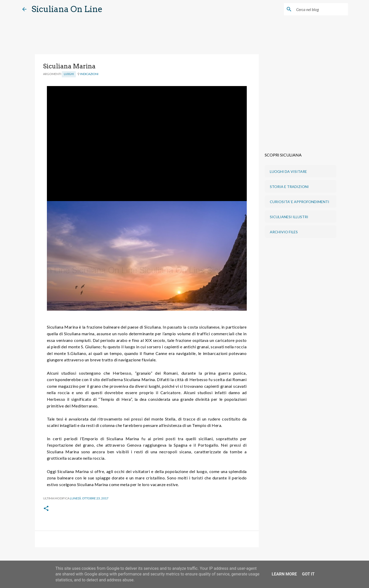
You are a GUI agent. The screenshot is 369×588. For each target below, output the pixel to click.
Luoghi (69, 74)
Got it (308, 574)
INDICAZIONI (89, 74)
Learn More (284, 574)
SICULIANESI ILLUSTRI (289, 217)
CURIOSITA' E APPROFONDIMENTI (300, 202)
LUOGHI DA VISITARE (288, 171)
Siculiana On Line (67, 9)
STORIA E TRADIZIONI (289, 187)
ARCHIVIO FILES (284, 232)
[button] (46, 509)
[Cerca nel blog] (321, 9)
